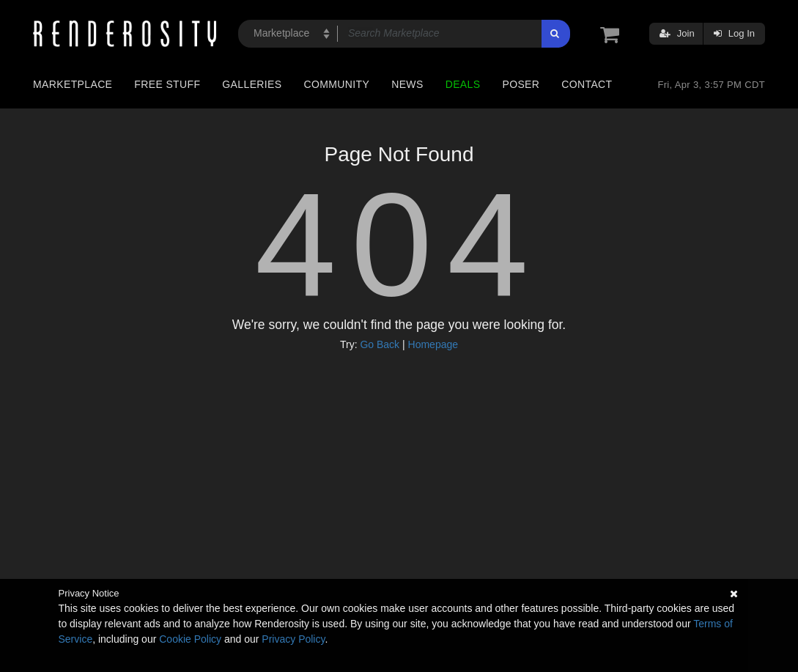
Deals (463, 84)
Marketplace (73, 84)
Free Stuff (167, 84)
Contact (587, 84)
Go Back (380, 344)
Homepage (433, 344)
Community (337, 84)
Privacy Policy (293, 639)
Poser (521, 84)
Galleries (252, 84)
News (407, 84)
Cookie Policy (190, 639)
